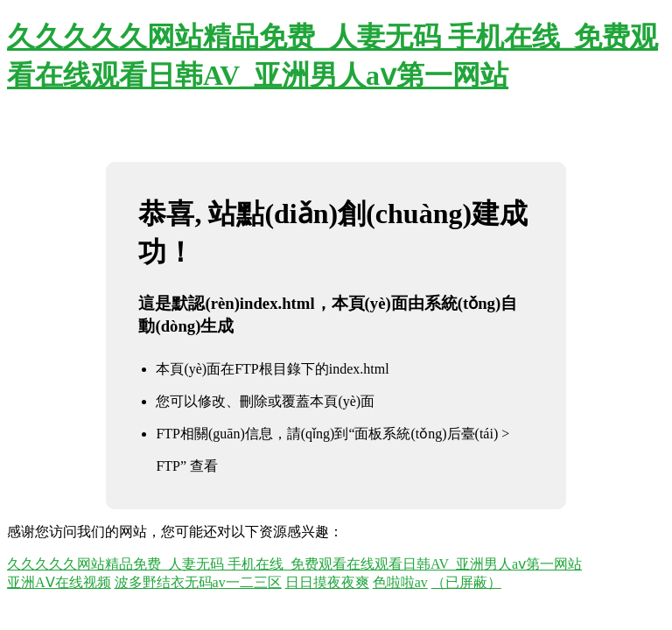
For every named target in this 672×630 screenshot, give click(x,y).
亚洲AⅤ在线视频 (59, 582)
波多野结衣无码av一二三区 (198, 582)
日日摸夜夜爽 (327, 582)
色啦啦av (400, 582)
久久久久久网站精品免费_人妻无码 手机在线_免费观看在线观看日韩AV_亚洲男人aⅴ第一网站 (294, 564)
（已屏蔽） (466, 582)
